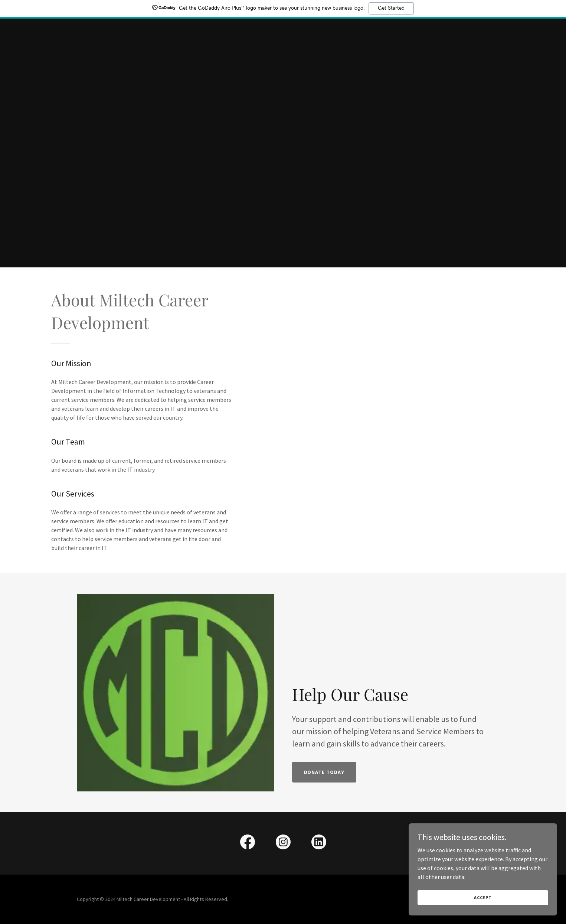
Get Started (391, 8)
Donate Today (324, 772)
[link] (248, 843)
